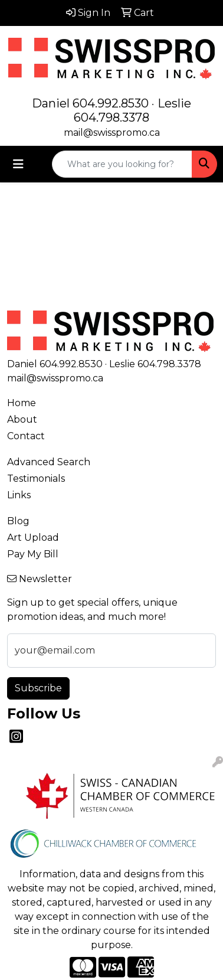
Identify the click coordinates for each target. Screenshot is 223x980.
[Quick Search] (122, 164)
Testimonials (36, 478)
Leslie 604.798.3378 (132, 110)
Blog (18, 521)
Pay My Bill (33, 554)
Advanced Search (49, 462)
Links (19, 495)
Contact (26, 436)
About (22, 419)
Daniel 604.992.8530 (90, 103)
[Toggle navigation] (18, 164)
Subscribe (38, 688)
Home (22, 403)
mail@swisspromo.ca (112, 133)
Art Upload (33, 538)
